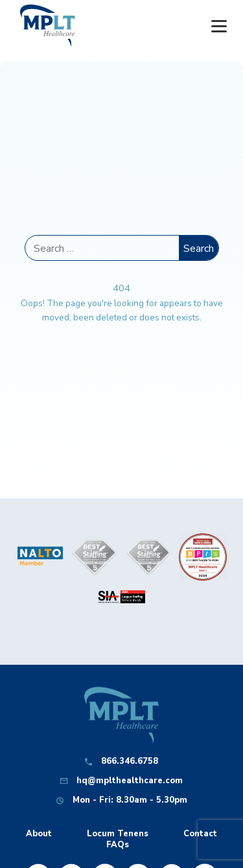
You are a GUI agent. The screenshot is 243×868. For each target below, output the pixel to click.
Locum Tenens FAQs (118, 840)
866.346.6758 (130, 762)
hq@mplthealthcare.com (130, 781)
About (39, 834)
